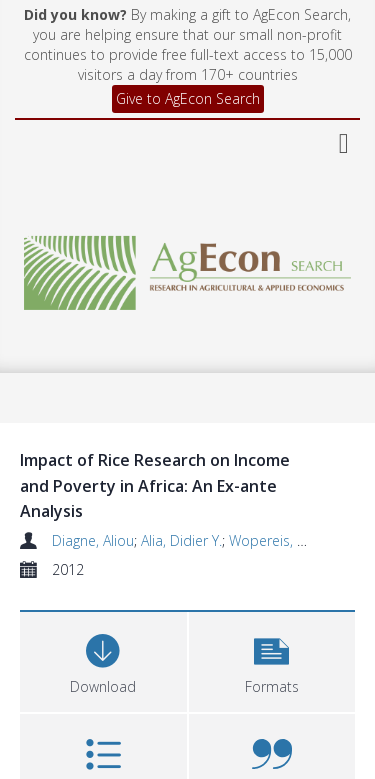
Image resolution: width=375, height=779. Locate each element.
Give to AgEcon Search (188, 98)
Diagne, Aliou (93, 540)
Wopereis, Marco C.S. (297, 540)
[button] (272, 659)
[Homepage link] (188, 267)
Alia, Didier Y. (181, 540)
